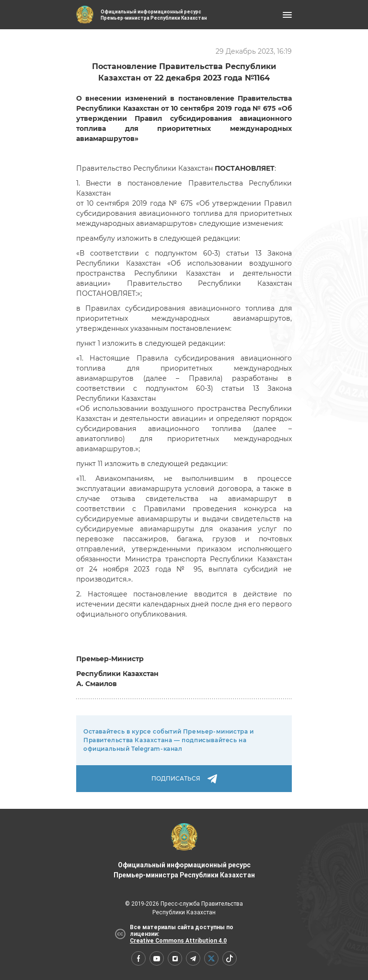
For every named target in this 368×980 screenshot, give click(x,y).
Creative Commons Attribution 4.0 (178, 941)
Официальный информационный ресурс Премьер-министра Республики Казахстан (184, 851)
